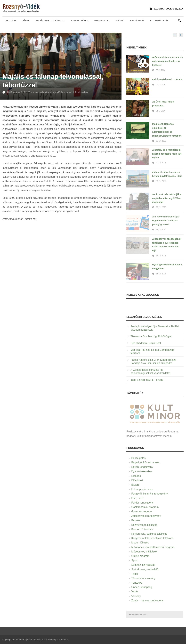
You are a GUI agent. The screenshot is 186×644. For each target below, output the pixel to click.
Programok (102, 21)
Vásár (135, 592)
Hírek (26, 21)
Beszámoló (137, 21)
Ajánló (120, 21)
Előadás (136, 476)
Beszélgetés (138, 458)
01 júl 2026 (161, 111)
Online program (140, 556)
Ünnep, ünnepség (142, 587)
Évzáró (135, 485)
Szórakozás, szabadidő (145, 569)
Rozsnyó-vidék (159, 21)
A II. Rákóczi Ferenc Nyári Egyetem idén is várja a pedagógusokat (166, 221)
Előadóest (137, 480)
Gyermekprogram (141, 511)
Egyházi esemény (142, 471)
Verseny (136, 596)
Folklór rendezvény (142, 503)
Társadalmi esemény (143, 578)
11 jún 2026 (161, 274)
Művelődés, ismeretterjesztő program (153, 547)
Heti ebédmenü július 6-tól (146, 343)
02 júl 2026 (161, 70)
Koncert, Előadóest (142, 529)
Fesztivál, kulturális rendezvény (149, 494)
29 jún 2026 (161, 163)
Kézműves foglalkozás (144, 525)
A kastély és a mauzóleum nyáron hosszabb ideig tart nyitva (167, 154)
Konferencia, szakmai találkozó (149, 534)
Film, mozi (137, 498)
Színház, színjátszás (143, 565)
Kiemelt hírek (80, 21)
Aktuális (11, 21)
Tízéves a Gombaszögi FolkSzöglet (151, 336)
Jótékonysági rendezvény (146, 516)
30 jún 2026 (161, 141)
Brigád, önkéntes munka (145, 462)
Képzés (136, 520)
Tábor (135, 574)
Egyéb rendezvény (142, 467)
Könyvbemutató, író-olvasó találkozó (152, 538)
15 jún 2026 (161, 256)
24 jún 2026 (161, 181)
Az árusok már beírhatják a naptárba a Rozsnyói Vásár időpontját (167, 198)
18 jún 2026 (161, 230)
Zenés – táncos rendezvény (147, 601)
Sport (134, 560)
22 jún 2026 (161, 207)
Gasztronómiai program (145, 507)
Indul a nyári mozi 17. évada (167, 79)
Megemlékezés (140, 543)
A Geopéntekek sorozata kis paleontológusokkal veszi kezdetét (167, 61)
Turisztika (137, 583)
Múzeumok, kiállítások (144, 552)
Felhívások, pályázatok (50, 21)
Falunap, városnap (142, 489)
